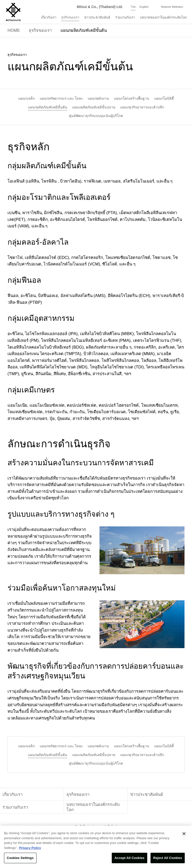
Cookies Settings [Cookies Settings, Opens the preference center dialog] (20, 858)
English (144, 7)
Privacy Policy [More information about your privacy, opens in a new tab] (30, 848)
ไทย (133, 7)
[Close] (184, 834)
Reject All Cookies (168, 858)
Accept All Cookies (129, 858)
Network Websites (172, 7)
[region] (96, 847)
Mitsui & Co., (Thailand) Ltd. (100, 7)
